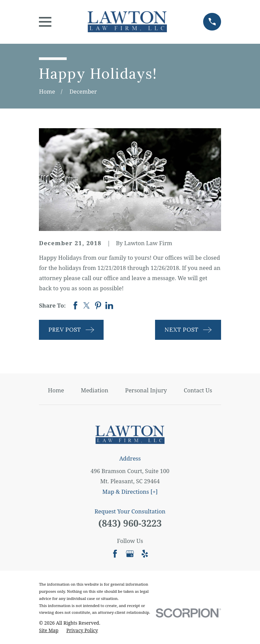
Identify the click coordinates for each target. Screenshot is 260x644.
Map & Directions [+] (130, 492)
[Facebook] (115, 554)
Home (56, 390)
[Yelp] (145, 554)
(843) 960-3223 (130, 523)
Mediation (95, 390)
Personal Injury (146, 390)
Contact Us (198, 390)
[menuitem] (49, 630)
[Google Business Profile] (130, 554)
